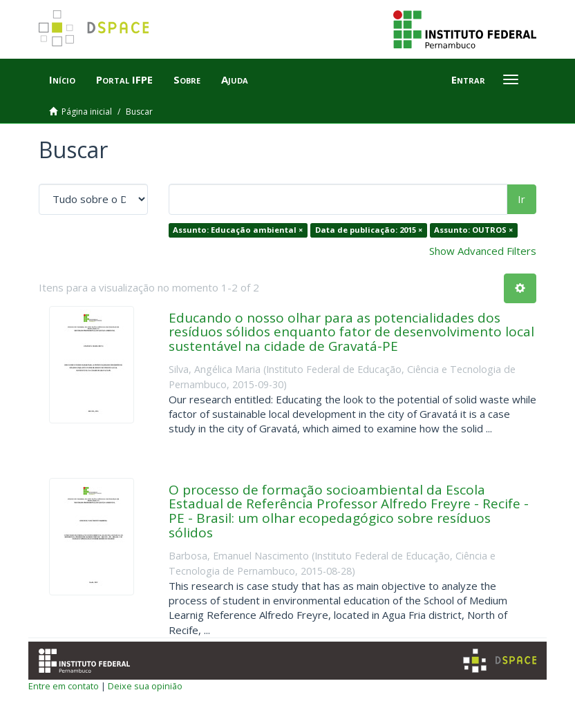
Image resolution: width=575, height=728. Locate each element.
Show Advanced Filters (483, 251)
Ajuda (235, 79)
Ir (521, 199)
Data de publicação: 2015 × (369, 230)
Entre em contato (64, 686)
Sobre (187, 79)
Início (62, 79)
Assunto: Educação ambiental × (238, 230)
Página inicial (87, 112)
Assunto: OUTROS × (473, 230)
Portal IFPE (124, 79)
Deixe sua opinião (145, 686)
